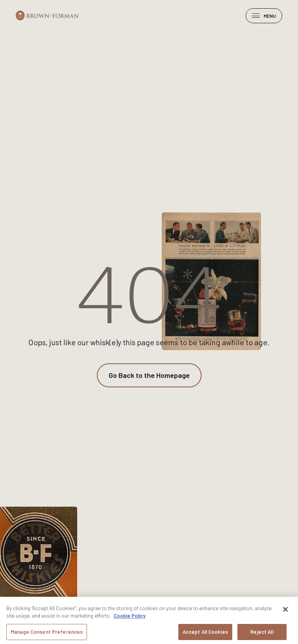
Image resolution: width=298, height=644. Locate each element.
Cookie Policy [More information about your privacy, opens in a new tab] (130, 618)
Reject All (262, 634)
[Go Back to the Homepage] (149, 375)
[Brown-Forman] (47, 16)
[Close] (285, 612)
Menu (264, 16)
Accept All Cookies (205, 634)
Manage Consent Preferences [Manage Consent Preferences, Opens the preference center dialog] (47, 634)
